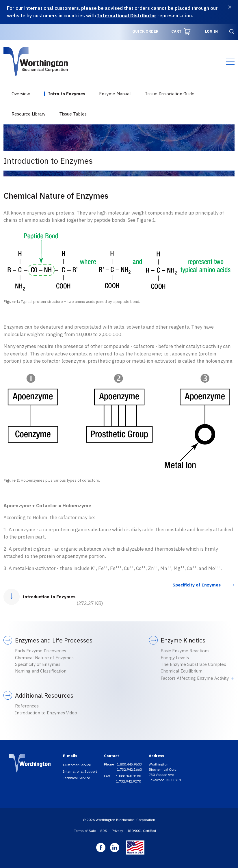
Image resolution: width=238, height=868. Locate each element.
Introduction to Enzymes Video (46, 713)
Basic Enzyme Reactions (185, 651)
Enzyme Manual (115, 94)
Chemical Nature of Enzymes (44, 658)
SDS (104, 831)
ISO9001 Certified (142, 831)
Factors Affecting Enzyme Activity (195, 678)
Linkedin (115, 847)
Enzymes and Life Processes (54, 640)
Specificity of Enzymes (197, 585)
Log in (211, 31)
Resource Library (28, 114)
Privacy (117, 831)
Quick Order (145, 31)
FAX (107, 776)
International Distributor (127, 16)
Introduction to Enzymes (49, 597)
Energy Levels (175, 658)
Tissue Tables (73, 114)
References (27, 706)
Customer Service (77, 765)
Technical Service (76, 778)
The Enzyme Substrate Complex (193, 664)
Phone (109, 764)
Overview (21, 94)
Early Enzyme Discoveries (41, 651)
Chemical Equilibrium (182, 671)
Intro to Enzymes (67, 94)
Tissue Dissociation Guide (170, 94)
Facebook (101, 847)
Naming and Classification (41, 671)
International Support (80, 771)
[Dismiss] (230, 7)
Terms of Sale (85, 831)
